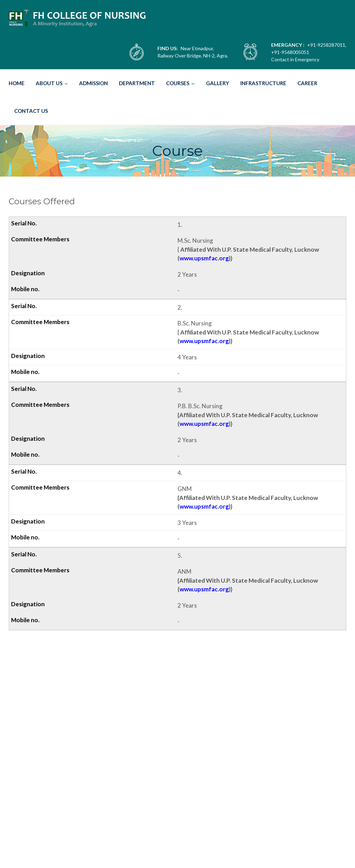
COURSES (178, 83)
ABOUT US (49, 83)
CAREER (307, 83)
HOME (17, 83)
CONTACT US (31, 111)
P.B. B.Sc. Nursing (180, 821)
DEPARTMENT (137, 83)
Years (171, 775)
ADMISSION (93, 83)
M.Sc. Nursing (176, 763)
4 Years (167, 799)
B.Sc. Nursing (175, 792)
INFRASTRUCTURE (263, 83)
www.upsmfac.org (204, 258)
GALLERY (218, 83)
